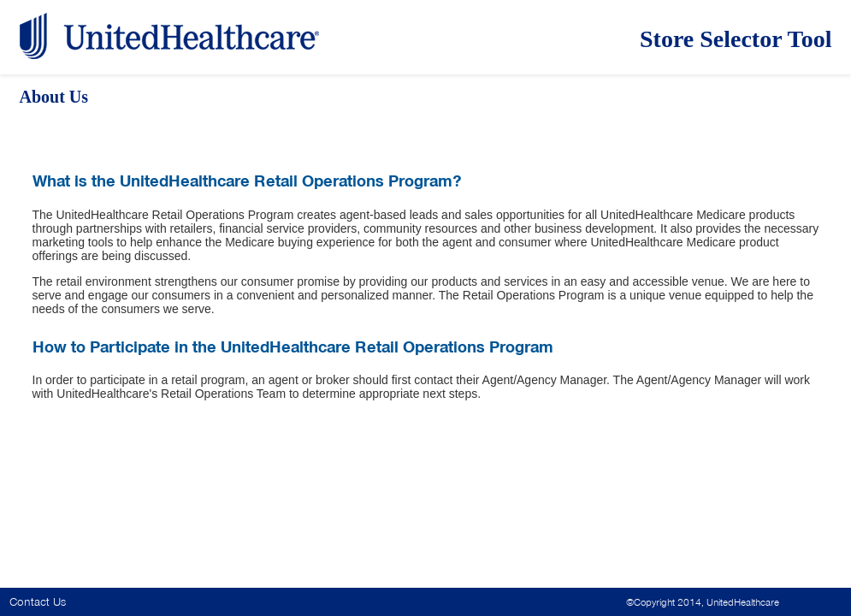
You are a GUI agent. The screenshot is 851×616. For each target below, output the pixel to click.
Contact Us (38, 602)
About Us (54, 97)
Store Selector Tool (736, 39)
